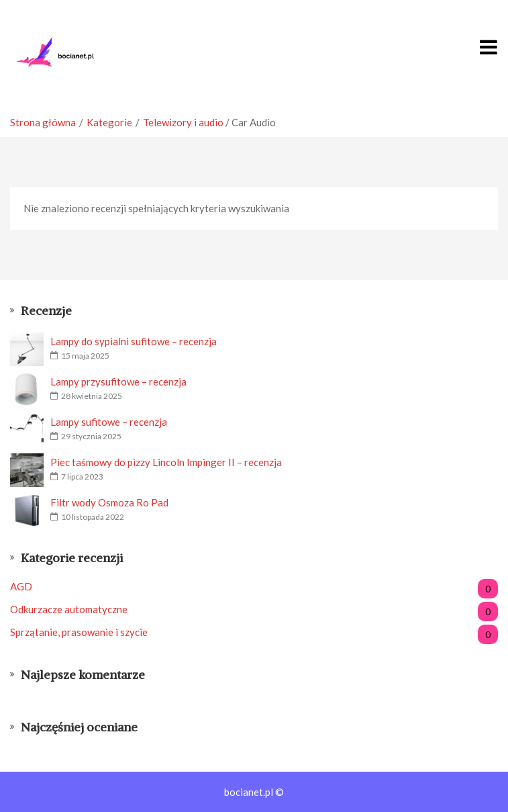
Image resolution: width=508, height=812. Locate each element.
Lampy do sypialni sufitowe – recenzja (134, 341)
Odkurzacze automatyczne (254, 610)
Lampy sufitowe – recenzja (109, 422)
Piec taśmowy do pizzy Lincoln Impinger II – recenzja (166, 462)
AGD (254, 587)
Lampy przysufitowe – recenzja (118, 381)
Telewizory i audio (183, 122)
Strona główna (43, 122)
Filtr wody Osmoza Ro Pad (109, 502)
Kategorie (109, 122)
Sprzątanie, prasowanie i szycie (254, 632)
